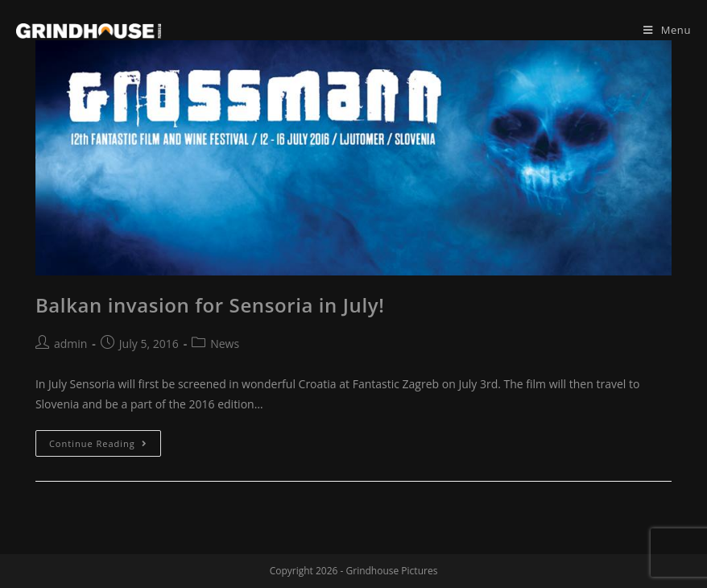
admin (70, 344)
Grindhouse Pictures (392, 571)
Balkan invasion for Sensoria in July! (210, 305)
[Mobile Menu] (667, 30)
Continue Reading (98, 443)
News (225, 344)
